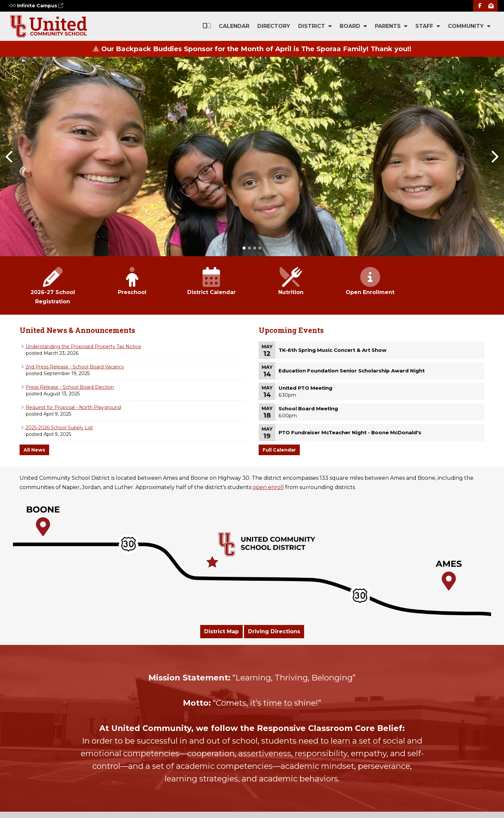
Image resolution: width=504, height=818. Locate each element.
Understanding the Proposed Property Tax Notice (83, 347)
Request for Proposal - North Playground (73, 407)
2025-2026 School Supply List (59, 428)
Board (353, 26)
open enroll (268, 487)
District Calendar (211, 282)
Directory (274, 26)
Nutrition (291, 282)
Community (469, 26)
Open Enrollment (370, 282)
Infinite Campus (36, 6)
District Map (221, 631)
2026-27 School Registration (53, 286)
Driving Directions (274, 631)
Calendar (234, 26)
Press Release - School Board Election (70, 387)
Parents (391, 26)
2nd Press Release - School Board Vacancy (75, 367)
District (315, 26)
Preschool (132, 282)
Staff (428, 26)
